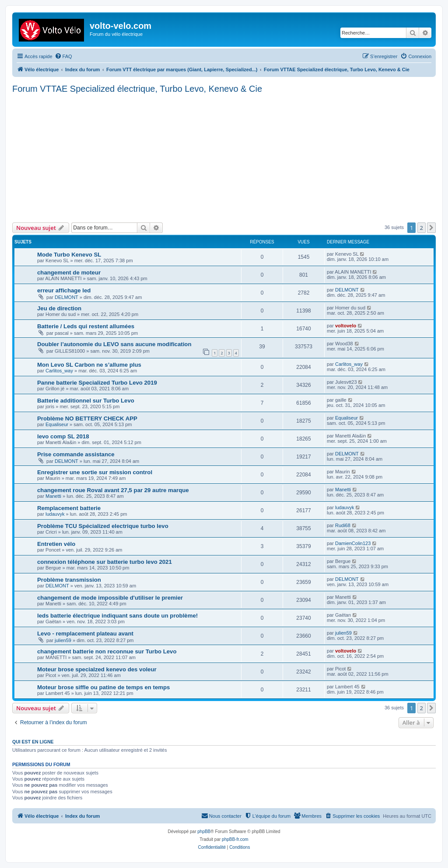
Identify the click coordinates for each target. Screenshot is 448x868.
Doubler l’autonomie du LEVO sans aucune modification (114, 344)
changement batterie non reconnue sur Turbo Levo (107, 651)
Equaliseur (57, 424)
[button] (431, 228)
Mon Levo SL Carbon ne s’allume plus (89, 365)
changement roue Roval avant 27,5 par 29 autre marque (113, 490)
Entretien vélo (56, 544)
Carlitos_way (59, 371)
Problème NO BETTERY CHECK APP (87, 418)
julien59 (63, 640)
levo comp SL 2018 (63, 436)
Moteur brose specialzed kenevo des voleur (97, 669)
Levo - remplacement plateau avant (85, 634)
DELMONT (66, 297)
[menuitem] (63, 56)
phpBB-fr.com (235, 839)
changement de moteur (69, 273)
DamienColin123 (353, 543)
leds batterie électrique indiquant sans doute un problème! (117, 616)
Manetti (53, 496)
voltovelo (346, 326)
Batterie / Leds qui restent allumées (86, 326)
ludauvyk (55, 514)
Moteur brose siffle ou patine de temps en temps (103, 687)
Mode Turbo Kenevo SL (69, 255)
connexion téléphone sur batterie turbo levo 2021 (105, 562)
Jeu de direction (59, 308)
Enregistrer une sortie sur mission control (95, 472)
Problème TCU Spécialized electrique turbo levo (103, 526)
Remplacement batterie (69, 508)
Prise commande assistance (76, 454)
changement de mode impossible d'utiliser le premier (110, 598)
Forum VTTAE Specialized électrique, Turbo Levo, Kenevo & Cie (137, 89)
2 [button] (422, 228)
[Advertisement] (224, 157)
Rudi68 (343, 525)
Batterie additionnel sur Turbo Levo (86, 401)
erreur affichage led (64, 290)
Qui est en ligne (33, 742)
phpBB (204, 832)
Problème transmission (69, 580)
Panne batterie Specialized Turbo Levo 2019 (97, 383)
